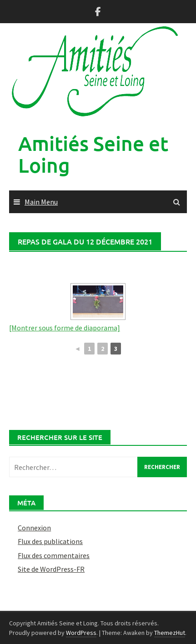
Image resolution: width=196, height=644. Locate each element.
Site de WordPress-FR (51, 569)
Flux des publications (50, 541)
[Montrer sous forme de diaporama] (65, 328)
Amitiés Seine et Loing (93, 154)
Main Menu (41, 202)
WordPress (81, 633)
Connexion (34, 528)
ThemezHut (170, 633)
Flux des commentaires (54, 555)
